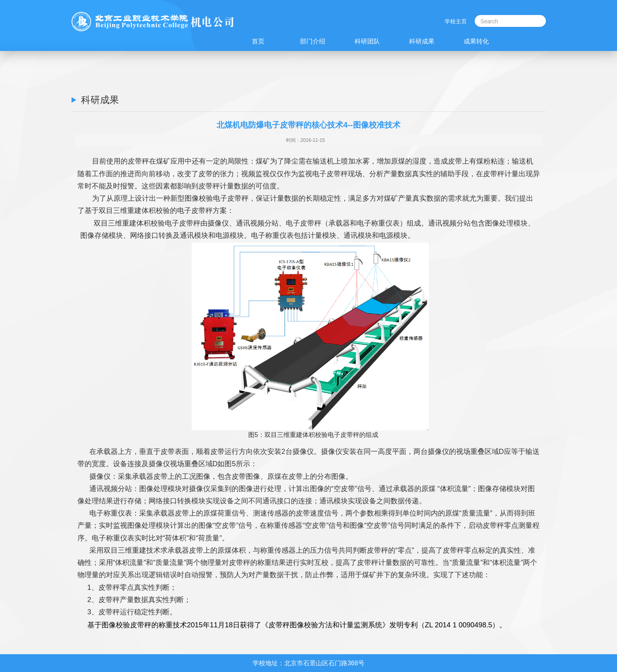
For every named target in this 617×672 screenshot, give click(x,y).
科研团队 (367, 41)
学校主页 (456, 21)
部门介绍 (313, 41)
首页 (258, 41)
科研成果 (422, 41)
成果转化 (476, 41)
